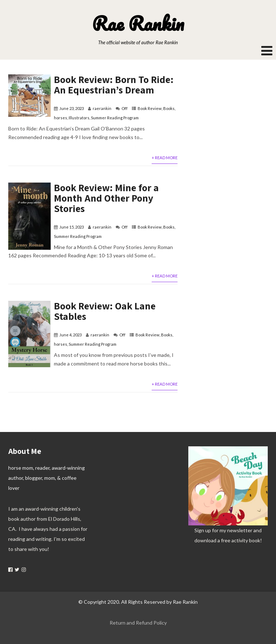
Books (169, 108)
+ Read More (165, 158)
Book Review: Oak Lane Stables (105, 311)
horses (61, 118)
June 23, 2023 (72, 108)
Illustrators (79, 118)
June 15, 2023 (72, 227)
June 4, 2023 (70, 335)
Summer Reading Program (115, 118)
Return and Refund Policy (138, 623)
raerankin (102, 108)
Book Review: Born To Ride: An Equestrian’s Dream (114, 84)
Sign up (203, 530)
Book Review (150, 108)
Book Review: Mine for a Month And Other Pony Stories (106, 198)
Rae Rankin (138, 23)
